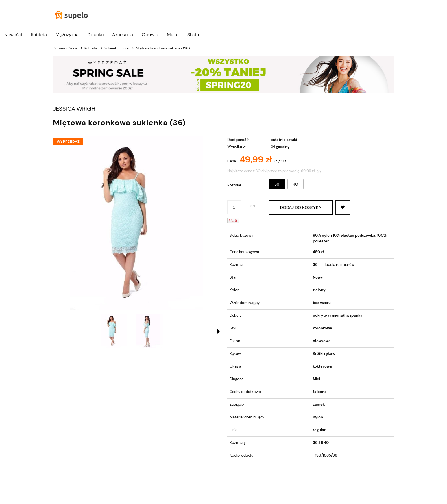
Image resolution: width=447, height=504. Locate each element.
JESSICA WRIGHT (76, 109)
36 (277, 184)
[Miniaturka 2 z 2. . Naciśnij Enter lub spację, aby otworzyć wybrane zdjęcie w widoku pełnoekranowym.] (150, 331)
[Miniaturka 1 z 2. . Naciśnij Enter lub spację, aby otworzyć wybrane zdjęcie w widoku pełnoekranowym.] (114, 331)
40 (295, 184)
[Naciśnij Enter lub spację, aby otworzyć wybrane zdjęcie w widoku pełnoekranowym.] (136, 223)
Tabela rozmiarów (339, 265)
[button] (219, 331)
